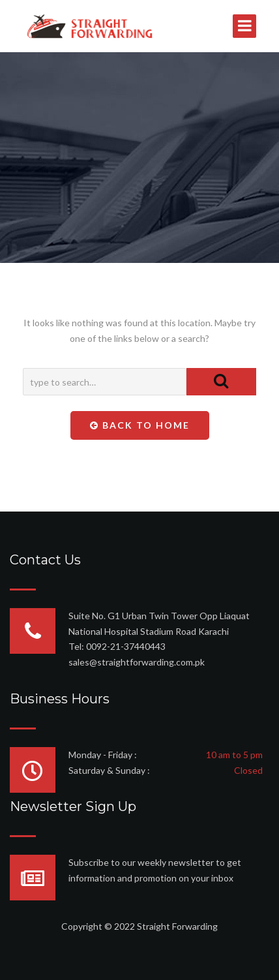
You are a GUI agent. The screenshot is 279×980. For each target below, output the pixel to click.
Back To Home (140, 425)
